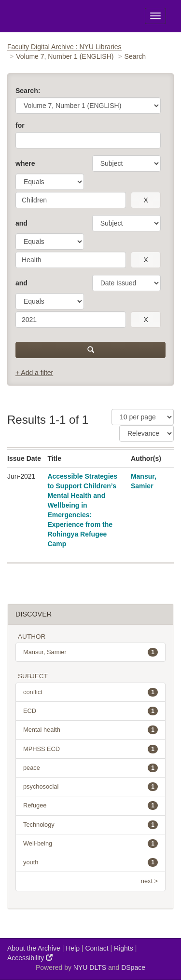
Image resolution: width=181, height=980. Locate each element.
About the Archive (34, 948)
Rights (124, 948)
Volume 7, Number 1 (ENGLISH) (65, 56)
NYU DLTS (90, 967)
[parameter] (126, 163)
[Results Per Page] (143, 417)
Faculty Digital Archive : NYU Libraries (64, 47)
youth (90, 862)
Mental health (90, 730)
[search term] (71, 200)
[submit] (90, 350)
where (25, 163)
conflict (90, 692)
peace (90, 768)
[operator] (50, 182)
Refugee (90, 805)
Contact (97, 948)
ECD (90, 711)
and (21, 223)
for (20, 125)
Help (73, 948)
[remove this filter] (146, 200)
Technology (90, 825)
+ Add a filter (34, 373)
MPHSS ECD (90, 749)
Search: (28, 91)
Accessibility (30, 958)
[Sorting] (146, 433)
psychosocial (90, 787)
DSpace (133, 967)
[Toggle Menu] (155, 16)
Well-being (90, 844)
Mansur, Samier (90, 652)
